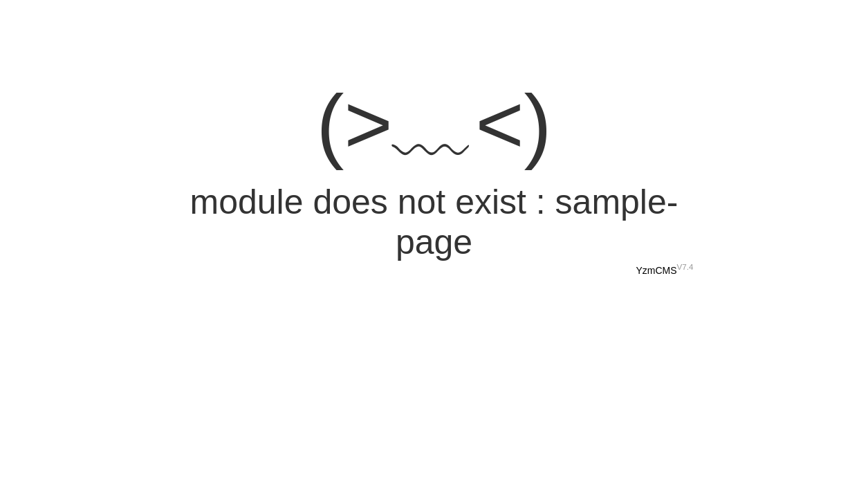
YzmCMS (656, 270)
